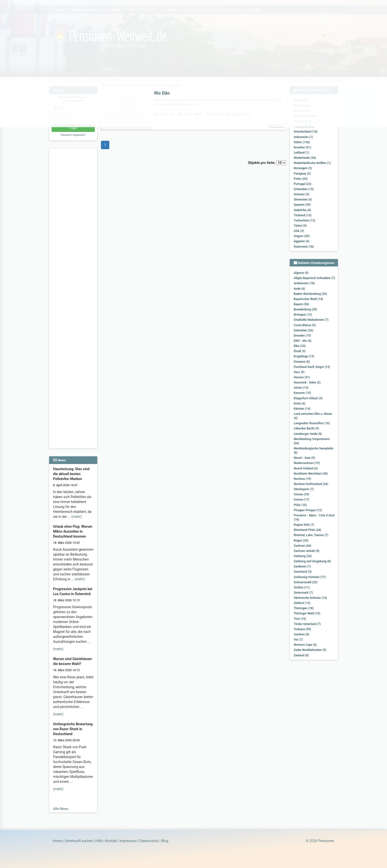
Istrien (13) (301, 388)
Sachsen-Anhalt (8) (307, 551)
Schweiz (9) (301, 194)
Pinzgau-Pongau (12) (308, 510)
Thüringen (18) (304, 608)
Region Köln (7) (304, 525)
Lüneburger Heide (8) (308, 434)
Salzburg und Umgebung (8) (312, 561)
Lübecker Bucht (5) (306, 428)
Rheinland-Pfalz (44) (308, 530)
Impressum (128, 841)
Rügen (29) (301, 541)
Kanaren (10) (302, 393)
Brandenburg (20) (305, 309)
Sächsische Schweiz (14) (310, 598)
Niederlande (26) (305, 158)
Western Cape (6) (305, 645)
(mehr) (77, 517)
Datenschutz (149, 841)
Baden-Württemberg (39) (310, 294)
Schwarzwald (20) (306, 582)
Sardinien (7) (302, 566)
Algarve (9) (301, 273)
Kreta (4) (300, 404)
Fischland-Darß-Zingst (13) (312, 367)
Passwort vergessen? (73, 135)
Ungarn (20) (302, 236)
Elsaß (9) (300, 351)
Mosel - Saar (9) (304, 458)
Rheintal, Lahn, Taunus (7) (311, 535)
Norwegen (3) (303, 168)
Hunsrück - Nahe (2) (307, 383)
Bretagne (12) (303, 315)
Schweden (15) (304, 189)
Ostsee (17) (301, 500)
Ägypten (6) (301, 241)
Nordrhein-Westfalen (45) (311, 474)
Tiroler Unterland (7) (307, 624)
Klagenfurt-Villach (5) (308, 398)
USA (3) (299, 231)
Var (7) (298, 640)
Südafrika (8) (302, 210)
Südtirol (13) (302, 603)
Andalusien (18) (304, 283)
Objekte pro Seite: (267, 163)
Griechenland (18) (306, 132)
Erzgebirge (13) (304, 356)
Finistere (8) (302, 362)
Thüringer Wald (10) (307, 613)
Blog (165, 841)
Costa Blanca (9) (305, 325)
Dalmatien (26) (304, 330)
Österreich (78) (304, 247)
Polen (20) (301, 179)
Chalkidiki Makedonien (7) (311, 320)
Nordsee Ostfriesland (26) (311, 484)
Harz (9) (299, 372)
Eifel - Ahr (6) (303, 341)
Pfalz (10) (300, 505)
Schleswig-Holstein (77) (310, 577)
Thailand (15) (303, 215)
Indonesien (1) (303, 137)
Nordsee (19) (302, 479)
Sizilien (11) (302, 587)
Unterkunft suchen (79, 841)
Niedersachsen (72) (307, 463)
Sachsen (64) (302, 546)
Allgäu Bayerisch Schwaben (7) (314, 278)
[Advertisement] (74, 225)
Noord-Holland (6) (306, 468)
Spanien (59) (302, 205)
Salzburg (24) (303, 556)
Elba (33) (300, 346)
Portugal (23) (303, 184)
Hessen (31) (302, 377)
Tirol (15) (300, 619)
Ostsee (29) (301, 494)
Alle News (61, 809)
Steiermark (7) (303, 593)
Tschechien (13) (304, 221)
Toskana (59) (302, 629)
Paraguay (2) (302, 174)
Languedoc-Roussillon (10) (312, 423)
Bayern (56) (301, 304)
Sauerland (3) (303, 572)
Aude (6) (299, 289)
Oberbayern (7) (304, 489)
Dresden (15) (302, 336)
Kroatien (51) (302, 147)
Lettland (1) (301, 153)
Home (58, 841)
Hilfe (99, 841)
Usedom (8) (301, 634)
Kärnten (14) (302, 409)
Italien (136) (302, 142)
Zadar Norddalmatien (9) (310, 650)
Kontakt (111, 841)
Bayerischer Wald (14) (308, 299)
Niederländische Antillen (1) (312, 163)
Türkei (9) (300, 226)
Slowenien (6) (303, 200)
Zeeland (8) (301, 655)
